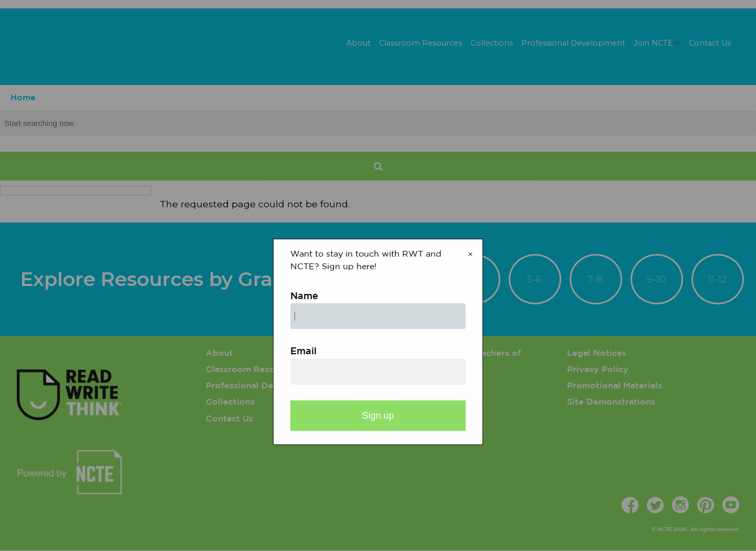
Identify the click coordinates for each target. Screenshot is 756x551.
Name (304, 296)
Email (303, 352)
